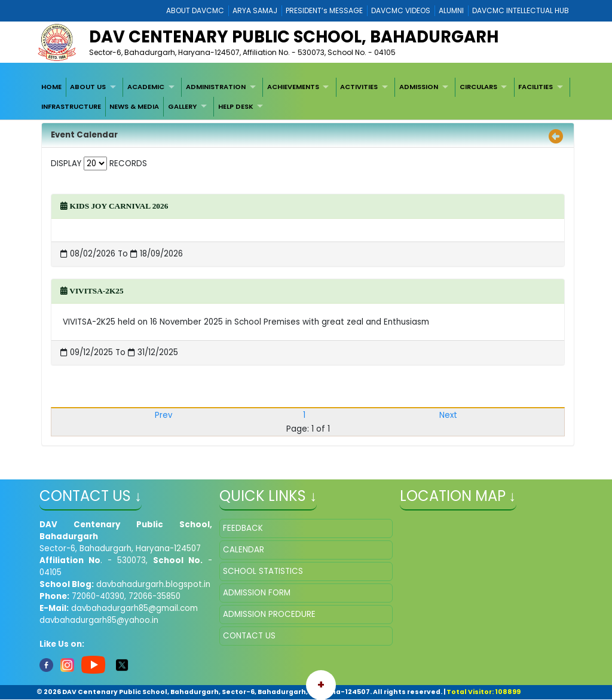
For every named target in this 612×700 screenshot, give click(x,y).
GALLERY (182, 106)
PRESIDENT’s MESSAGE (324, 10)
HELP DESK (236, 106)
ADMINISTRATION (216, 87)
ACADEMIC (146, 87)
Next (448, 415)
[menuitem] (51, 87)
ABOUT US (88, 87)
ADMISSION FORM (257, 593)
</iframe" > (486, 579)
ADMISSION (419, 87)
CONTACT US (249, 636)
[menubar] (306, 97)
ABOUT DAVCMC (195, 10)
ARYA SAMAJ (255, 10)
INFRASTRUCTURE (71, 106)
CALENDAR (244, 550)
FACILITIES (535, 87)
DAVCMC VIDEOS (401, 10)
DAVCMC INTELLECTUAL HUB (521, 10)
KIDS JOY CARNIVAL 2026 (114, 206)
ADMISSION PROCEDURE (269, 614)
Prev (163, 415)
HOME (51, 87)
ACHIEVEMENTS (293, 87)
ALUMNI (451, 10)
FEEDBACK (243, 528)
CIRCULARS (478, 87)
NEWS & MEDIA (134, 106)
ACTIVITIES (359, 87)
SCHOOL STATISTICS (263, 571)
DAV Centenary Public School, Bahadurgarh (294, 37)
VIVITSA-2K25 (92, 291)
